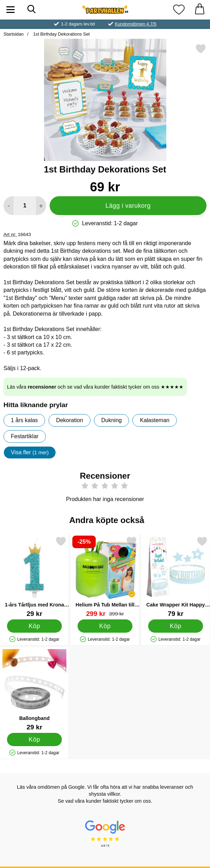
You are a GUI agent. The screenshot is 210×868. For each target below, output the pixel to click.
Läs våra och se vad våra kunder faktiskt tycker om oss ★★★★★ (95, 387)
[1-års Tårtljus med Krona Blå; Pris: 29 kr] (34, 577)
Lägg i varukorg (128, 206)
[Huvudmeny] (10, 10)
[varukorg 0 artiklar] (200, 10)
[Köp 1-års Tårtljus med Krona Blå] (35, 626)
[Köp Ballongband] (35, 740)
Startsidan (14, 34)
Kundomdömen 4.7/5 (136, 24)
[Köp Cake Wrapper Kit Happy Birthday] (176, 626)
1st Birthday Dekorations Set (61, 34)
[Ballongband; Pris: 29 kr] (34, 690)
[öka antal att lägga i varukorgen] (41, 206)
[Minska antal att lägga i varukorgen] (9, 206)
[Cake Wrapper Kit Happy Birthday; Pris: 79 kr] (176, 577)
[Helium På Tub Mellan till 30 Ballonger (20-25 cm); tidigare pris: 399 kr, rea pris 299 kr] (105, 577)
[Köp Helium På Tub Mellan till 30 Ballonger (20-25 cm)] (105, 626)
